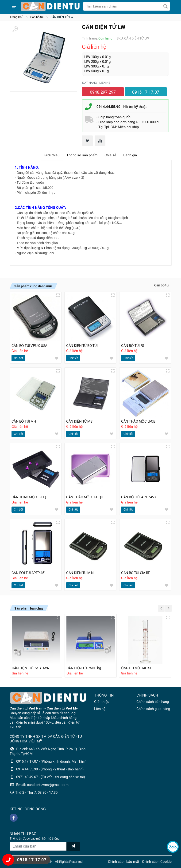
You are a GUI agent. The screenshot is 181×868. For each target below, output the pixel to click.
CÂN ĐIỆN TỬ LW (62, 17)
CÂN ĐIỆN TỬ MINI (80, 573)
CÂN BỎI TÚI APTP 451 (29, 573)
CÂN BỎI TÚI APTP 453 (138, 497)
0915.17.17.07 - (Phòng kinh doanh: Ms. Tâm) (51, 761)
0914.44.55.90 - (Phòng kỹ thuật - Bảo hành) (50, 769)
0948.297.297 (103, 92)
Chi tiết (18, 358)
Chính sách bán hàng (153, 702)
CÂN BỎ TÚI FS (133, 346)
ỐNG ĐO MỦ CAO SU (137, 668)
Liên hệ (100, 709)
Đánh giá (130, 155)
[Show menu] (14, 6)
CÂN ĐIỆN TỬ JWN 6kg (84, 668)
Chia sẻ (110, 155)
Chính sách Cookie (157, 862)
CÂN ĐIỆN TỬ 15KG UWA (30, 668)
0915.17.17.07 (146, 92)
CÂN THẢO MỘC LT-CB (138, 421)
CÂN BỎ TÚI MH (24, 421)
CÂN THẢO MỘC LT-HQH (85, 497)
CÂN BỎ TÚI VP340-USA (29, 346)
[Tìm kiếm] (166, 6)
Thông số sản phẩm (82, 155)
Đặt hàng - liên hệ (96, 83)
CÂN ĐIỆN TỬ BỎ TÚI (82, 346)
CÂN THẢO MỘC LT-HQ (29, 497)
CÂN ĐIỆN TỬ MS (79, 421)
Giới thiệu (52, 155)
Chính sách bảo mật (124, 862)
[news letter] (73, 846)
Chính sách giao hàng (153, 709)
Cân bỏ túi (37, 17)
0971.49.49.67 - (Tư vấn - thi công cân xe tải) (51, 777)
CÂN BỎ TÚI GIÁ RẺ (136, 573)
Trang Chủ (16, 17)
